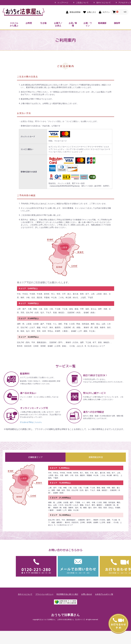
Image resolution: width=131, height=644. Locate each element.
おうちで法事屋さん (65, 615)
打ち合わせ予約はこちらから (31, 422)
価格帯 (117, 23)
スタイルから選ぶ (14, 24)
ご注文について (82, 3)
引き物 (43, 23)
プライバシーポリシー (44, 594)
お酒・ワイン (88, 24)
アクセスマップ (125, 3)
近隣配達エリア (35, 457)
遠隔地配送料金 (96, 457)
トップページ (63, 3)
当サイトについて (103, 3)
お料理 (29, 23)
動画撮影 (102, 23)
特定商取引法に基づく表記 (67, 594)
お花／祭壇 (73, 24)
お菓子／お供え (58, 24)
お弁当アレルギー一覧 (104, 594)
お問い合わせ (87, 594)
